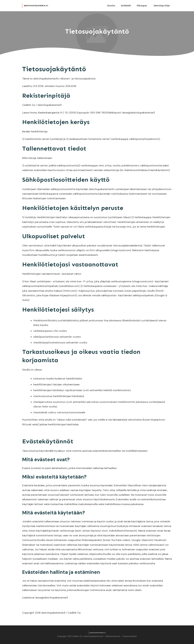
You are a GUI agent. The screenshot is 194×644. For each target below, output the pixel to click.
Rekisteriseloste (113, 636)
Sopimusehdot (130, 636)
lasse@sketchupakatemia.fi (52, 598)
